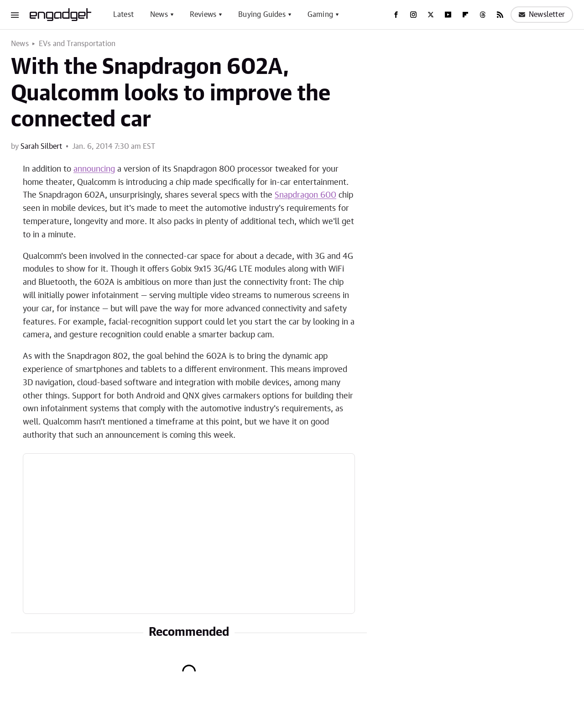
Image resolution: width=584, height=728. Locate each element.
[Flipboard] (465, 15)
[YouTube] (448, 15)
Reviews (203, 15)
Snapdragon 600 (305, 195)
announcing (94, 169)
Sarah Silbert (41, 147)
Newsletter (542, 15)
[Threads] (483, 15)
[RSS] (500, 15)
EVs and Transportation (77, 44)
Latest (123, 15)
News (159, 15)
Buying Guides (262, 15)
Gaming (320, 15)
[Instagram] (413, 15)
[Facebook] (396, 15)
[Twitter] (431, 15)
